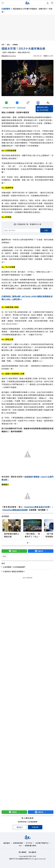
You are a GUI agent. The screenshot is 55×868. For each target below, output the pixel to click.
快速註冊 (35, 827)
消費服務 (15, 45)
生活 (4, 556)
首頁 (4, 45)
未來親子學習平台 (42, 843)
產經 (9, 45)
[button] (51, 527)
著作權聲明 (23, 852)
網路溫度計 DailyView (9, 56)
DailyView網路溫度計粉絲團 (15, 510)
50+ (20, 846)
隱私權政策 (32, 852)
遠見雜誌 (7, 843)
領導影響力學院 (31, 846)
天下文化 (29, 843)
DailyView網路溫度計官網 (37, 507)
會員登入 (20, 827)
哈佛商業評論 (18, 843)
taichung (21, 107)
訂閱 (46, 230)
